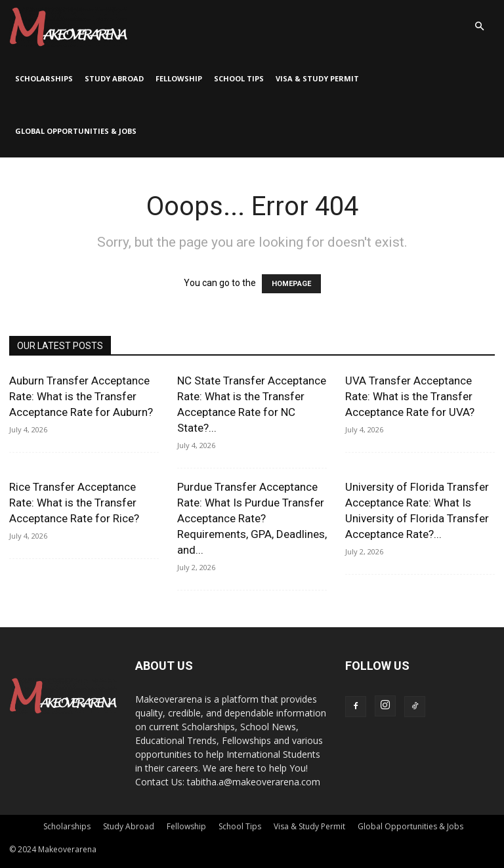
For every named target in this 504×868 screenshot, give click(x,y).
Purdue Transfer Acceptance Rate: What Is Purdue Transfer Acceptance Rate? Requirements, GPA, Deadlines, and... (252, 518)
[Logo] (68, 26)
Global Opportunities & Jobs (76, 131)
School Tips (239, 78)
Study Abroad (114, 78)
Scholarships (44, 78)
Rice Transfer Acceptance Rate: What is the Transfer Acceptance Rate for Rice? (74, 503)
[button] (479, 27)
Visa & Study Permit (317, 78)
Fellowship (179, 78)
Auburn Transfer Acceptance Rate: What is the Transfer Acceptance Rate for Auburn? (81, 396)
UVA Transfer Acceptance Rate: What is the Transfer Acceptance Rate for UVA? (410, 396)
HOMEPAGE (291, 284)
